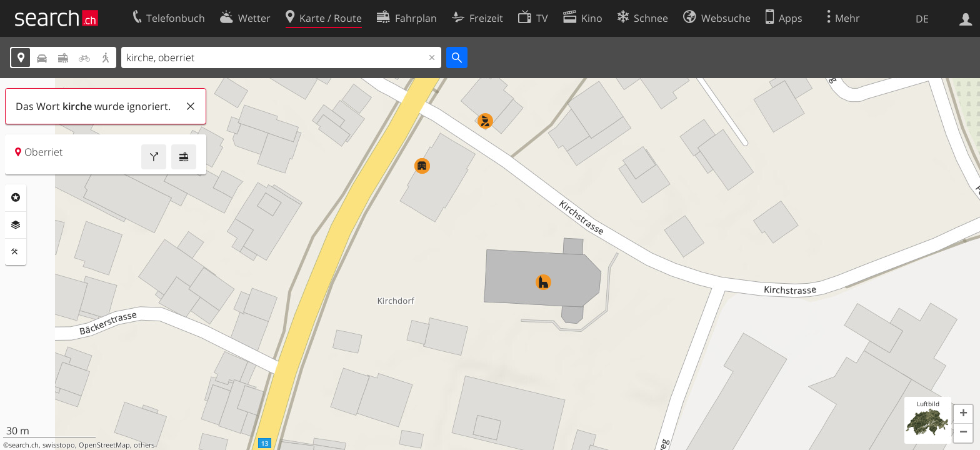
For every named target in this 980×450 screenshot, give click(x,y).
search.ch (24, 445)
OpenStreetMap (104, 445)
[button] (963, 414)
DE (922, 19)
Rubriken (16, 197)
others (144, 445)
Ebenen (16, 225)
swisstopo (59, 445)
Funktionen (16, 252)
